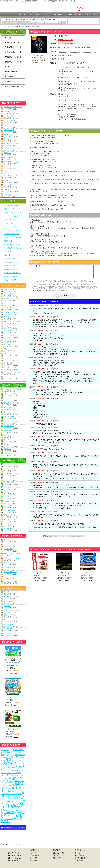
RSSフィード (9, 91)
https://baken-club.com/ (65, 40)
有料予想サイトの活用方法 (14, 57)
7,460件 (15, 346)
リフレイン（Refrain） (11, 167)
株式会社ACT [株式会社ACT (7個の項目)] (17, 750)
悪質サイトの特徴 (11, 72)
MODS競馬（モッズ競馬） (13, 144)
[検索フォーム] (45, 22)
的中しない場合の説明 (11, 216)
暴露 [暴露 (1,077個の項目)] (9, 760)
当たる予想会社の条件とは (13, 273)
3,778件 (15, 356)
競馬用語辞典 (9, 77)
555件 (14, 526)
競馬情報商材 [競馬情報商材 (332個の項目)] (12, 763)
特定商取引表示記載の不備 (13, 237)
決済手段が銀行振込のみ (12, 244)
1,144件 (15, 396)
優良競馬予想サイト (59, 855)
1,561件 (15, 310)
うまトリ (7, 317)
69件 (14, 503)
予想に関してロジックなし (13, 230)
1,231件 (15, 187)
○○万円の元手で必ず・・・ (13, 220)
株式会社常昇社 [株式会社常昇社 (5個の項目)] (5, 750)
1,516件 (15, 182)
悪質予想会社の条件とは (12, 205)
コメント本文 (36, 266)
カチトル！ (7, 524)
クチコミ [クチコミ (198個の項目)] (9, 754)
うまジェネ (7, 139)
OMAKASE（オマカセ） (12, 162)
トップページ (6, 27)
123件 (67, 583)
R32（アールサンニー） (12, 134)
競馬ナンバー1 (9, 171)
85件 (14, 146)
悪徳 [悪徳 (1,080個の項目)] (7, 804)
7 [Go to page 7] (63, 539)
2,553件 (15, 400)
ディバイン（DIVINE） (11, 367)
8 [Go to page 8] (66, 539)
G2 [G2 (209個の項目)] (20, 757)
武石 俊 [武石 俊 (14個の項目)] (18, 781)
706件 (14, 132)
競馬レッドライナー (10, 394)
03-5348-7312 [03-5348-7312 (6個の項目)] (18, 813)
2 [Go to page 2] (47, 539)
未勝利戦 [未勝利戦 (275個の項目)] (9, 812)
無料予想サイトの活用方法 (14, 62)
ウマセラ (7, 398)
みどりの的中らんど (10, 176)
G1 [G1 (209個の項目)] (11, 749)
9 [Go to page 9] (69, 539)
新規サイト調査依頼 (82, 858)
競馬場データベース (12, 67)
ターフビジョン (9, 111)
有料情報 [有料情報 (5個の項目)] (18, 810)
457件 (14, 196)
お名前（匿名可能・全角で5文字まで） (44, 293)
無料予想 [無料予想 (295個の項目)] (12, 752)
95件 (14, 455)
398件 (14, 159)
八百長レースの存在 (10, 227)
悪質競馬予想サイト (59, 858)
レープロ (7, 190)
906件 (14, 155)
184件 (14, 127)
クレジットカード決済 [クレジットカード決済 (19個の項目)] (13, 794)
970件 (14, 178)
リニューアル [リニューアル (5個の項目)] (6, 799)
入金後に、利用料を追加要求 (13, 213)
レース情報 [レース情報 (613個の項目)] (14, 815)
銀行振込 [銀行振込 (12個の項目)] (13, 804)
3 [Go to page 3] (51, 539)
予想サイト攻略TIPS (11, 280)
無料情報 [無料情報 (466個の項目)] (13, 788)
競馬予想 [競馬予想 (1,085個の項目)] (14, 807)
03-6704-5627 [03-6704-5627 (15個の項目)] (9, 797)
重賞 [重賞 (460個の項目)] (12, 780)
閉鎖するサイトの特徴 (11, 269)
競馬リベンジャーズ (10, 194)
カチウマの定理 (9, 116)
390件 (14, 164)
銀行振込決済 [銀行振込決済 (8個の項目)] (8, 791)
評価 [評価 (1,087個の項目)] (16, 818)
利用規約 (8, 96)
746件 (14, 169)
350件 (14, 324)
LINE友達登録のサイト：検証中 (20, 27)
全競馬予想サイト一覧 (12, 42)
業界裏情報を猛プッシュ (12, 234)
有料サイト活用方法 (14, 855)
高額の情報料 (8, 241)
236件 (14, 319)
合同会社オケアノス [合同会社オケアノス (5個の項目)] (17, 801)
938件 (14, 109)
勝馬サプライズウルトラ (12, 322)
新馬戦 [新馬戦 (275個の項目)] (15, 757)
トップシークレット (64, 575)
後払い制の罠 (8, 255)
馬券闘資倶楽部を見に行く (64, 125)
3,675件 (15, 136)
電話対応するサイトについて (13, 276)
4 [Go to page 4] (54, 539)
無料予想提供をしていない (13, 248)
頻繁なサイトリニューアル (13, 209)
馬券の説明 (9, 81)
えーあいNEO (8, 308)
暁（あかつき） (9, 345)
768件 (14, 150)
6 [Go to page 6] (60, 539)
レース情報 (34, 858)
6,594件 (15, 369)
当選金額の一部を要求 (11, 259)
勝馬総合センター (10, 501)
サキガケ (7, 125)
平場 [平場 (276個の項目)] (8, 767)
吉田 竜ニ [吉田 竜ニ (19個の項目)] (8, 770)
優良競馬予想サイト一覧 (13, 52)
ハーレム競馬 (8, 185)
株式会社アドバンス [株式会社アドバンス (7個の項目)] (10, 810)
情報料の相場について (11, 262)
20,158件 (16, 113)
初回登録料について (10, 252)
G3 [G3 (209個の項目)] (18, 804)
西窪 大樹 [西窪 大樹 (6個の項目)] (14, 770)
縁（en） (7, 377)
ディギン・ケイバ (10, 121)
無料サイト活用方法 (14, 858)
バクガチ (7, 453)
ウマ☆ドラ (7, 153)
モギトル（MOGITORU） (12, 148)
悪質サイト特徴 (13, 860)
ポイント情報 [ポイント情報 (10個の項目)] (9, 819)
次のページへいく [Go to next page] (78, 539)
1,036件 (15, 118)
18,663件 (16, 192)
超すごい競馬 (8, 157)
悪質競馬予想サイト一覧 (13, 47)
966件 (14, 141)
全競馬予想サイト (58, 853)
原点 (5, 354)
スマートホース (9, 130)
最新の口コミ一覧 (13, 853)
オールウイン (8, 180)
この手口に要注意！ (10, 266)
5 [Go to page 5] (57, 539)
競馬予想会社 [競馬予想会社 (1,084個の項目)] (12, 786)
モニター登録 (8, 223)
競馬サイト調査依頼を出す (14, 86)
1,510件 (15, 123)
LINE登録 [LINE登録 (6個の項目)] (13, 767)
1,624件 (15, 379)
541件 (14, 173)
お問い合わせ (79, 860)
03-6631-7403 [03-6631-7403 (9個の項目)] (7, 765)
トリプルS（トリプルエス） (13, 107)
